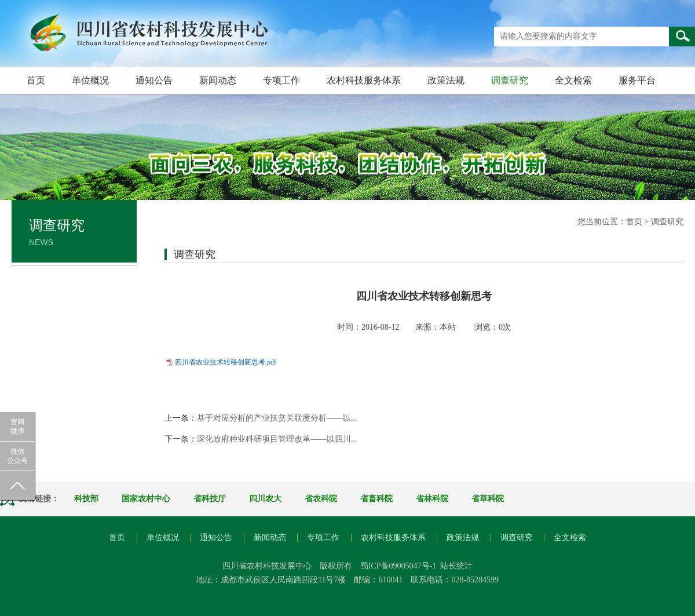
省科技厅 (210, 499)
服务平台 (637, 80)
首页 (36, 80)
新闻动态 (218, 80)
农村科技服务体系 (364, 80)
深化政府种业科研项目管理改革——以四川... (277, 439)
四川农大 (265, 499)
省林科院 (432, 499)
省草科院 (488, 499)
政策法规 (446, 80)
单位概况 (90, 80)
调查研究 (510, 80)
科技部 (86, 499)
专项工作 (281, 80)
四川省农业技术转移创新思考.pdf (226, 362)
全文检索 (573, 80)
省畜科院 (376, 499)
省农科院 (321, 499)
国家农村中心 (146, 499)
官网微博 (17, 427)
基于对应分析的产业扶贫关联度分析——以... (277, 418)
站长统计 (456, 566)
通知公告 (154, 80)
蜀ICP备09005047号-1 (398, 566)
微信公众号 (17, 456)
